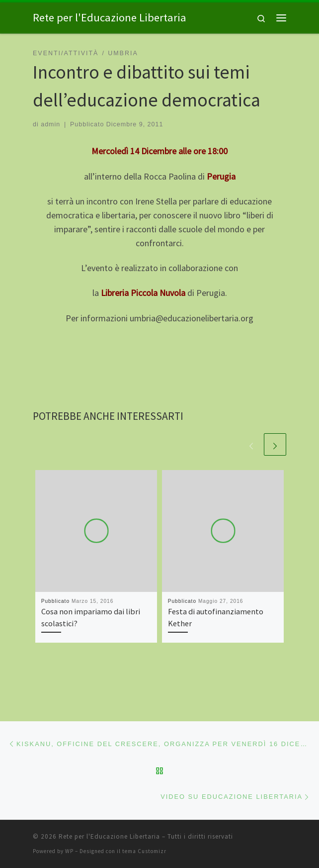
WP (69, 851)
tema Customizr (144, 851)
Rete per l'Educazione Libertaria (109, 836)
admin (50, 124)
